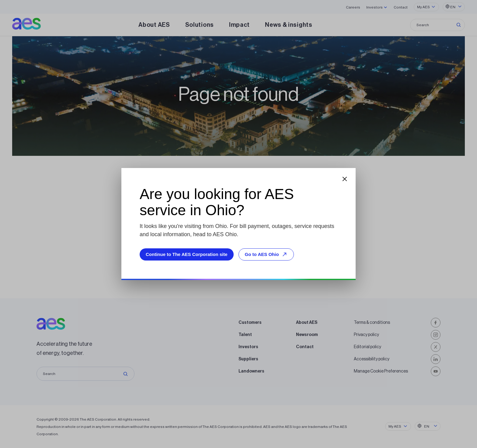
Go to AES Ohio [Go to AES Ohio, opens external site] (267, 254)
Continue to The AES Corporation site (187, 254)
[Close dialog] (345, 179)
